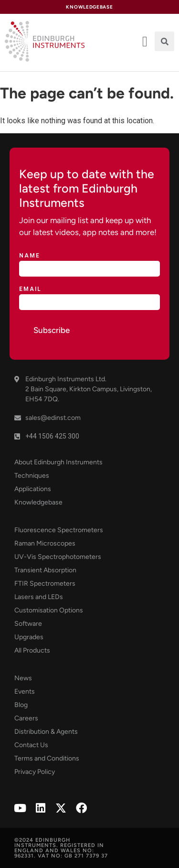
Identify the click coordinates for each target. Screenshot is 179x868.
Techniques (32, 476)
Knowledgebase (38, 502)
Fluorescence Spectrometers (59, 530)
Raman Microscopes (45, 543)
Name (30, 256)
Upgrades (29, 637)
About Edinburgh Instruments (58, 462)
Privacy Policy (35, 772)
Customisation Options (49, 610)
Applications (33, 489)
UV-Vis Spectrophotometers (58, 557)
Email (30, 289)
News (23, 678)
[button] (164, 41)
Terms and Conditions (47, 758)
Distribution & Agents (46, 732)
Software (28, 624)
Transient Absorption (45, 570)
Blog (21, 705)
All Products (32, 650)
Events (25, 691)
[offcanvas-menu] (145, 42)
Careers (26, 718)
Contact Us (31, 745)
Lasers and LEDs (39, 597)
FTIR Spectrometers (45, 584)
